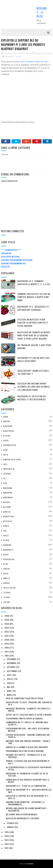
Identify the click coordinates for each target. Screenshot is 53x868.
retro (6, 564)
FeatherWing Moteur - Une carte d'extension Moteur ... (27, 730)
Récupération (9, 559)
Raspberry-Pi (8, 550)
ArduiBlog (6, 253)
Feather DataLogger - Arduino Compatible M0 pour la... (28, 736)
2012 (7, 844)
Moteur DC (8, 521)
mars (10, 695)
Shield (6, 574)
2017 (7, 652)
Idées (5, 464)
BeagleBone (8, 426)
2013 (7, 840)
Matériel (7, 502)
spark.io (7, 578)
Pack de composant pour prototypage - (25, 698)
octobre (11, 667)
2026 (7, 616)
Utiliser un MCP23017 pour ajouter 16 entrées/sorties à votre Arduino (33, 323)
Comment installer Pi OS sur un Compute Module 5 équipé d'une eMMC (34, 297)
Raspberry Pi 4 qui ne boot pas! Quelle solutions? (33, 359)
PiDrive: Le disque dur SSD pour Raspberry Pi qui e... (28, 762)
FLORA (5, 450)
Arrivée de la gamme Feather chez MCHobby (27, 747)
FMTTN (6, 455)
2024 (7, 624)
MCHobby (30, 864)
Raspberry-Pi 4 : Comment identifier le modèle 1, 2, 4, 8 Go (34, 283)
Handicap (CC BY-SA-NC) (12, 460)
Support (7, 583)
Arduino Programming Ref (14, 263)
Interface (7, 474)
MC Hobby (7, 507)
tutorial (7, 593)
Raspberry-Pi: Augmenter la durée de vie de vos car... (27, 775)
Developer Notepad (10, 257)
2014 (7, 836)
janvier (11, 827)
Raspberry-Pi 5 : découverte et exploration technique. (33, 308)
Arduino (7, 421)
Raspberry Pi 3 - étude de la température (26, 786)
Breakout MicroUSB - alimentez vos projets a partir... (28, 710)
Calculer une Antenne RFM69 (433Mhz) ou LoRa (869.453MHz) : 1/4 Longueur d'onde (34, 387)
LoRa (5, 483)
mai (9, 687)
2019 (7, 644)
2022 (7, 632)
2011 (7, 848)
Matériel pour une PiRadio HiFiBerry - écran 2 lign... (28, 742)
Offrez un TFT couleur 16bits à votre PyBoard (29, 715)
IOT (5, 479)
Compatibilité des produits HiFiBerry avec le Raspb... (28, 781)
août (10, 675)
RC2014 (6, 555)
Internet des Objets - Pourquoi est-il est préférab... (26, 756)
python (6, 540)
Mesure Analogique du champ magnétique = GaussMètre (27, 809)
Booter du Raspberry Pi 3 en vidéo (23, 818)
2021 (7, 636)
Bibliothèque (9, 431)
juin (9, 683)
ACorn (6, 417)
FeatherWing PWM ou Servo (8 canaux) (24, 718)
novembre (12, 663)
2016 (7, 656)
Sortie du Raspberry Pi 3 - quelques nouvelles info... (29, 791)
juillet (11, 679)
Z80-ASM (7, 602)
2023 (7, 628)
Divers (6, 441)
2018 (7, 648)
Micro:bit (7, 512)
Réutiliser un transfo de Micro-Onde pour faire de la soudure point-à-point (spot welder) (34, 335)
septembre (12, 671)
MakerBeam (8, 488)
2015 (7, 832)
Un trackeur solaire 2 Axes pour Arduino (34, 347)
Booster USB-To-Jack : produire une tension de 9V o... (29, 703)
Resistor (5, 267)
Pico (5, 531)
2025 (7, 620)
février (11, 823)
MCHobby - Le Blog (42, 12)
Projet (6, 536)
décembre (12, 659)
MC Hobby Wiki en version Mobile (22, 814)
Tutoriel (18, 56)
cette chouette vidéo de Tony (34, 62)
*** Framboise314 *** (11, 250)
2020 (7, 640)
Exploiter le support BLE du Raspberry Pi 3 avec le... (27, 797)
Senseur (7, 569)
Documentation (10, 445)
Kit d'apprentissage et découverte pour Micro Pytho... (29, 768)
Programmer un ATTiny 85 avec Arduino (25, 751)
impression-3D (9, 469)
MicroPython (9, 516)
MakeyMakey (8, 498)
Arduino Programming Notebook (17, 260)
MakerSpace (8, 493)
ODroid (6, 526)
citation (7, 436)
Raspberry (10, 56)
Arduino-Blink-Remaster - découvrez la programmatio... (25, 803)
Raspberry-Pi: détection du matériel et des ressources (32, 398)
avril (10, 691)
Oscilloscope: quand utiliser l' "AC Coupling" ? (33, 372)
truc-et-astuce (9, 588)
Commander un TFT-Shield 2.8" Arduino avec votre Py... (27, 723)
